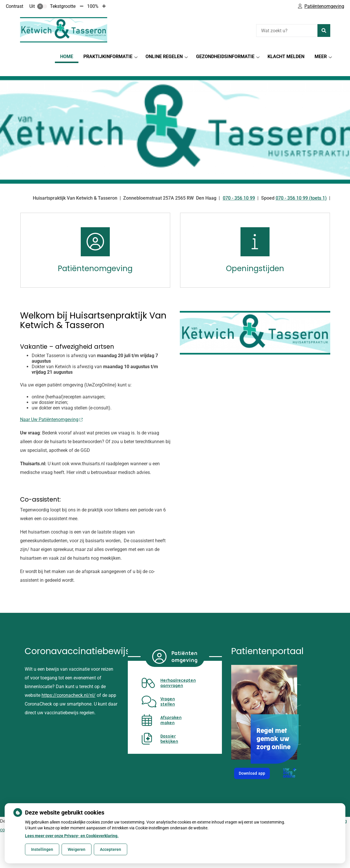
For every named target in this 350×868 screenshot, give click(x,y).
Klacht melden (286, 57)
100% (93, 6)
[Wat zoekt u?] (287, 31)
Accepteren (111, 849)
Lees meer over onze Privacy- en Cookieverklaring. (72, 836)
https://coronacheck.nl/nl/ (69, 685)
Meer (321, 57)
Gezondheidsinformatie (225, 57)
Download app (254, 765)
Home (67, 57)
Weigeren (77, 849)
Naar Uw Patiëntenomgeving (51, 409)
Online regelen (164, 57)
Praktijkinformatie (108, 57)
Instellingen (42, 849)
